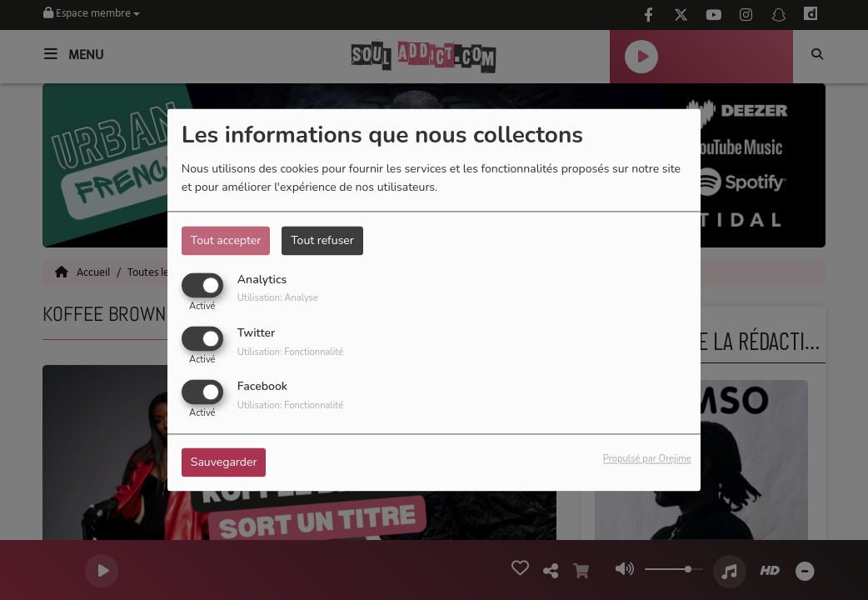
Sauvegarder (224, 463)
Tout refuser (322, 240)
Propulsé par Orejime (647, 460)
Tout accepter (226, 240)
